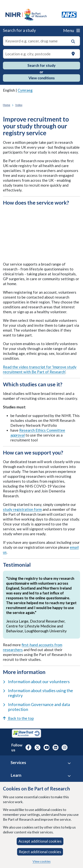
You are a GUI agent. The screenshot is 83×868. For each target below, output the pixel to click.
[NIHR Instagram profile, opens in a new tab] (65, 747)
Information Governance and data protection (36, 707)
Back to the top (18, 718)
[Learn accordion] (69, 776)
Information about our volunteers (36, 681)
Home (7, 105)
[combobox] (41, 41)
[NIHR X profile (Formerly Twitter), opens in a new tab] (37, 747)
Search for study (41, 65)
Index (19, 105)
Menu (72, 30)
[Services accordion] (69, 763)
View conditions (42, 78)
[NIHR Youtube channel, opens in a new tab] (47, 747)
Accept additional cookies (40, 841)
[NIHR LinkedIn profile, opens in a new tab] (56, 747)
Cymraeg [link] (25, 90)
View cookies (42, 861)
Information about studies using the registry (38, 693)
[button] (73, 42)
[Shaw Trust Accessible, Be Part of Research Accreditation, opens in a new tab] (26, 734)
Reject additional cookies (40, 852)
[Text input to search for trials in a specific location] (41, 54)
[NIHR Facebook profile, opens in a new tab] (28, 747)
